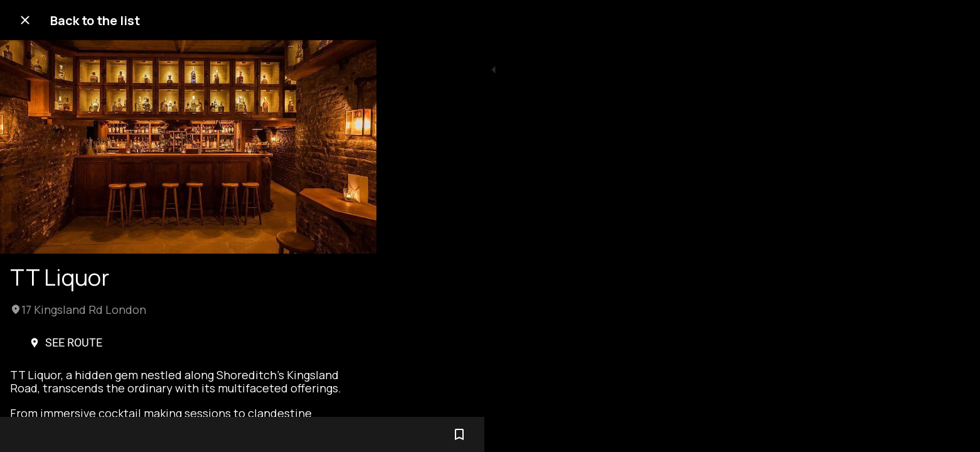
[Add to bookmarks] (351, 434)
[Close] (25, 20)
